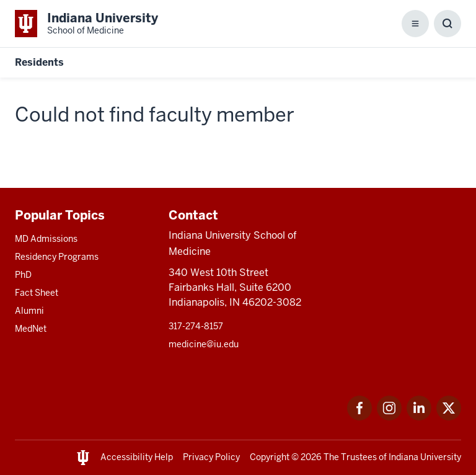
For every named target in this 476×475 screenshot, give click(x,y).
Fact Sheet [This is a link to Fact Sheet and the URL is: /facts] (37, 293)
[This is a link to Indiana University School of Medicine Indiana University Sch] (86, 24)
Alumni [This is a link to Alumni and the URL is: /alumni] (29, 311)
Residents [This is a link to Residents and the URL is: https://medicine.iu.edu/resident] (39, 62)
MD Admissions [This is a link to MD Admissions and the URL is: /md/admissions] (46, 239)
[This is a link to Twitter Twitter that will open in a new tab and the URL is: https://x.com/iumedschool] (449, 417)
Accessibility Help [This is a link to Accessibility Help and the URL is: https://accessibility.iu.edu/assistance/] (137, 457)
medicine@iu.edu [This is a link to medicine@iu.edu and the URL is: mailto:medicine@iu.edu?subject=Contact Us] (204, 344)
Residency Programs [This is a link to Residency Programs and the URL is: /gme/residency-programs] (57, 257)
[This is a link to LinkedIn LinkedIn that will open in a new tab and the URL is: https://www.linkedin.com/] (419, 417)
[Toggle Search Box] (447, 24)
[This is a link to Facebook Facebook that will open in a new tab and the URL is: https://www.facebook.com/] (359, 417)
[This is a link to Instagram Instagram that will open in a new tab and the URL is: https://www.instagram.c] (389, 417)
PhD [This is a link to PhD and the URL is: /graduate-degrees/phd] (23, 275)
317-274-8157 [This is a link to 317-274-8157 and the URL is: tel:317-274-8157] (196, 326)
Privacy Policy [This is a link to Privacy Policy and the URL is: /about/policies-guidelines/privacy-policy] (211, 457)
